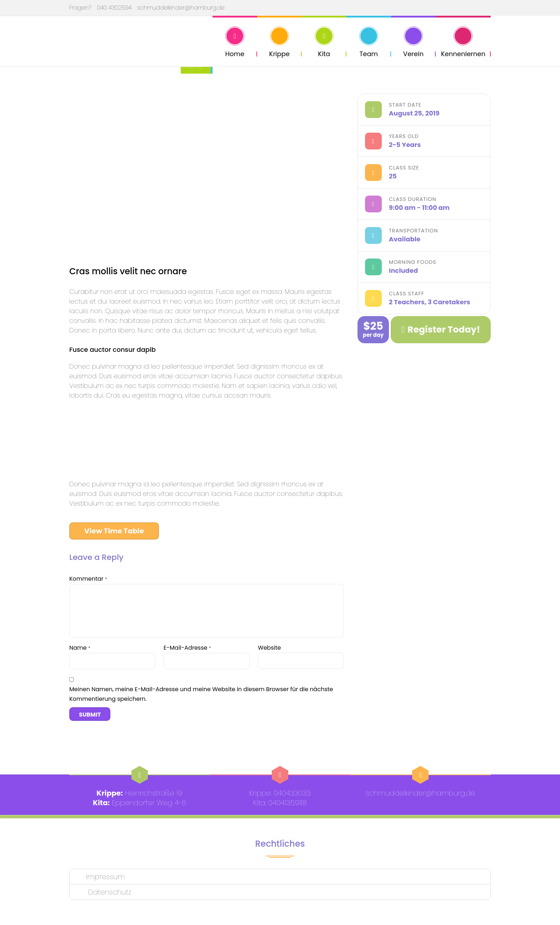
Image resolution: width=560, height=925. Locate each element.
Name (80, 648)
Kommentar (88, 579)
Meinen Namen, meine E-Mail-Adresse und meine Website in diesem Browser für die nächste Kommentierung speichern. (201, 694)
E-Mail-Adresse (187, 648)
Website (269, 648)
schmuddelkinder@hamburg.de (181, 8)
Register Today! (441, 329)
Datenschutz (109, 892)
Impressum (105, 877)
